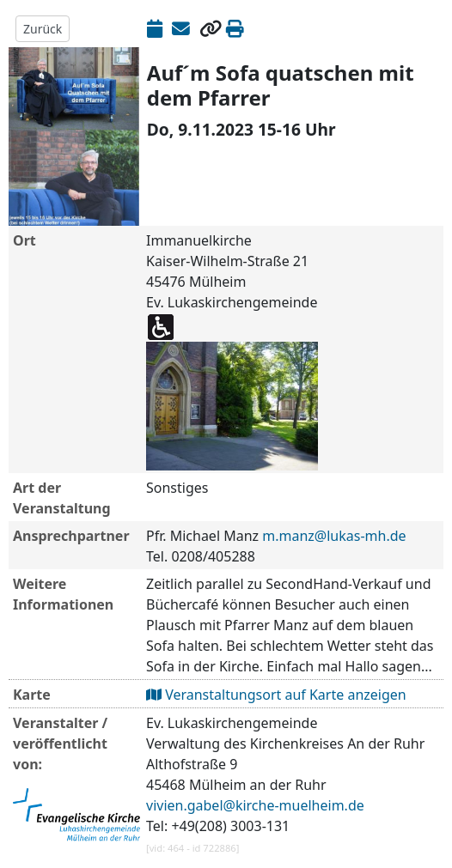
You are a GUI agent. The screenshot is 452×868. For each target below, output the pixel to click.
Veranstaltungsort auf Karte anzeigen (276, 695)
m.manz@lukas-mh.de (334, 536)
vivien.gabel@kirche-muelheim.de (255, 805)
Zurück (43, 29)
